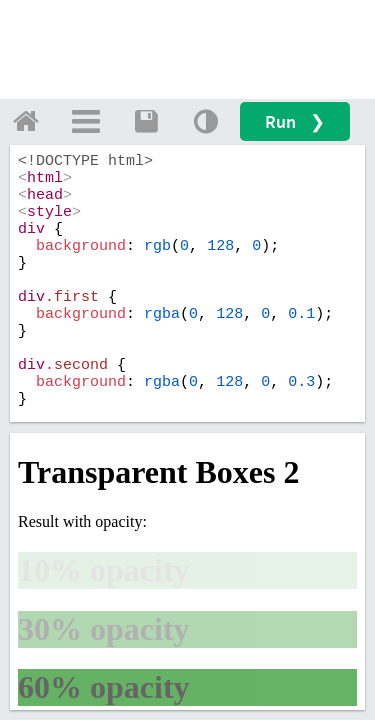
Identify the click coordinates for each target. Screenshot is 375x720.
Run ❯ (295, 121)
